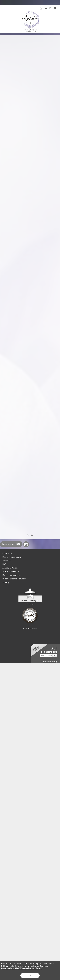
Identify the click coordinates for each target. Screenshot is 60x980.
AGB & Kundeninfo (11, 888)
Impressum (7, 870)
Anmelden (7, 877)
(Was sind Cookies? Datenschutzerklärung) (22, 968)
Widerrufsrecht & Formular (14, 896)
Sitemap (6, 899)
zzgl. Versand (6, 97)
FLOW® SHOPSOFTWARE (30, 946)
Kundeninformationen (12, 892)
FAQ (4, 881)
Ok (30, 975)
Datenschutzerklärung (12, 874)
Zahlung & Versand (10, 885)
